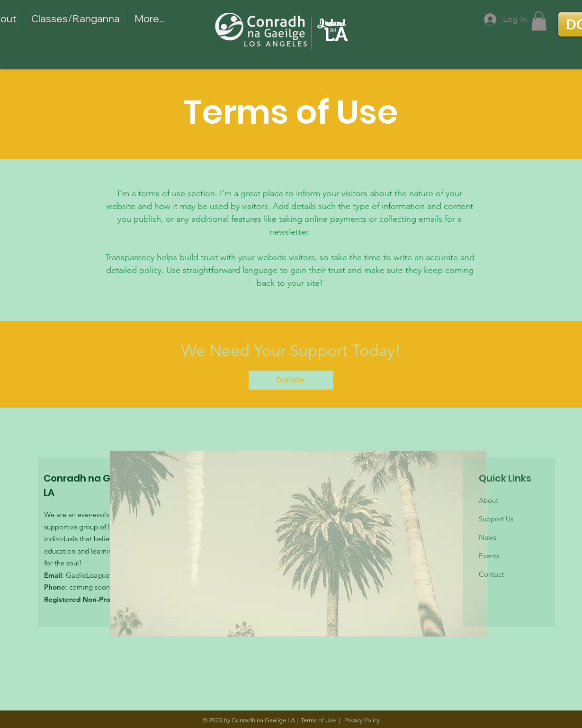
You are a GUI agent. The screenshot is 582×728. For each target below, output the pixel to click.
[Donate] (291, 380)
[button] (539, 21)
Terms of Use (318, 720)
